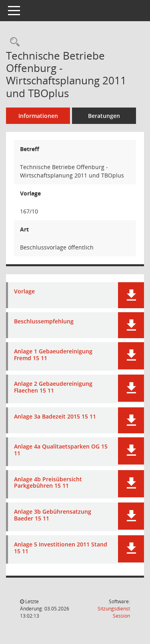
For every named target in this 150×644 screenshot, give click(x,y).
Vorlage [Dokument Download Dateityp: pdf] (24, 292)
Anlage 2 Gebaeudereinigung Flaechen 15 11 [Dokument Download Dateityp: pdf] (53, 387)
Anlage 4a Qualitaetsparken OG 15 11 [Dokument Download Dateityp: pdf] (61, 450)
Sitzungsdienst (114, 612)
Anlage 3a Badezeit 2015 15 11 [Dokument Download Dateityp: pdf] (55, 417)
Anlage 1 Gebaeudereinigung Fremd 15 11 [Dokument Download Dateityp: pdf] (53, 355)
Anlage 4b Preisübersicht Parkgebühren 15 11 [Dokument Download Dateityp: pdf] (48, 483)
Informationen (38, 116)
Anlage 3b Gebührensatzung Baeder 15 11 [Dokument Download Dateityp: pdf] (53, 515)
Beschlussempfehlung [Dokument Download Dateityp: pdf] (44, 322)
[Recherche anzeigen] (13, 42)
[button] (131, 295)
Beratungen (104, 116)
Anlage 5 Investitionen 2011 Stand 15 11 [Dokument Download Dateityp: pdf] (61, 548)
